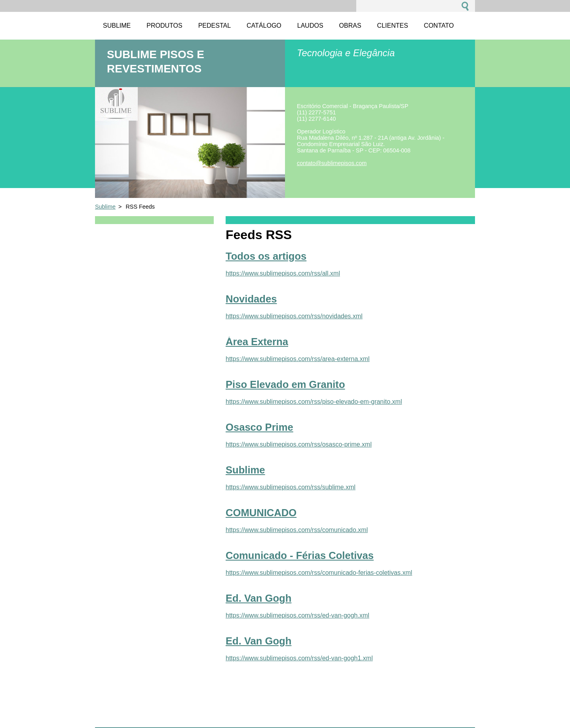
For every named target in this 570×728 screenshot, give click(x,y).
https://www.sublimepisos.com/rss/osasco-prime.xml (299, 444)
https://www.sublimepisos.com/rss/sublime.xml (291, 487)
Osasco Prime (259, 427)
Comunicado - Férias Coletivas (300, 555)
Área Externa (257, 342)
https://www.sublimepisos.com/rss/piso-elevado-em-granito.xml (314, 402)
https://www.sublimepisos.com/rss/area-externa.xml (298, 359)
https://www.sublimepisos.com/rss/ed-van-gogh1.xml (299, 658)
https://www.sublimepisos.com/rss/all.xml (283, 273)
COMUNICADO (261, 513)
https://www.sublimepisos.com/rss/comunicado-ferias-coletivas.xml (319, 573)
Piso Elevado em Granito (285, 384)
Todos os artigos (266, 256)
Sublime (105, 207)
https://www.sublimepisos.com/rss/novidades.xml (294, 316)
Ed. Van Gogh (258, 598)
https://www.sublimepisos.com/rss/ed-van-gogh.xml (297, 615)
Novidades (251, 299)
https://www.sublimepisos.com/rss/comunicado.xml (297, 530)
